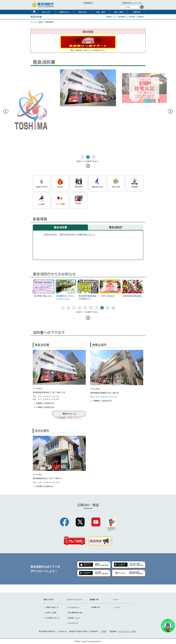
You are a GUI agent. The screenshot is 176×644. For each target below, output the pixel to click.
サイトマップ (73, 623)
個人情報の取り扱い (76, 612)
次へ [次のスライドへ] (170, 111)
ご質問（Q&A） (51, 607)
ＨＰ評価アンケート (52, 617)
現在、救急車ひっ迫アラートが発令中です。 (88, 50)
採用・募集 (119, 12)
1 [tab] (82, 157)
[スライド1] (132, 289)
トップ (34, 13)
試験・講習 (101, 12)
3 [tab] (94, 157)
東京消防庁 (116, 227)
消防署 (40, 22)
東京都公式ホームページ (131, 3)
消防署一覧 (96, 607)
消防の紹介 (83, 12)
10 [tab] (113, 308)
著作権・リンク (74, 617)
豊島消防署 (60, 227)
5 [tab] (85, 308)
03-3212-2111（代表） (128, 631)
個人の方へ (47, 12)
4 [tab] (80, 308)
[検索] (142, 7)
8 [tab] (102, 308)
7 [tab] (96, 308)
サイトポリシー (74, 607)
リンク (117, 607)
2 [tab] (88, 157)
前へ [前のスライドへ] (6, 111)
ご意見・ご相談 (51, 612)
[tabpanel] (88, 111)
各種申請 (136, 12)
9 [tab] (108, 308)
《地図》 (104, 631)
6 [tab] (91, 308)
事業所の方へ (65, 12)
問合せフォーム (69, 414)
